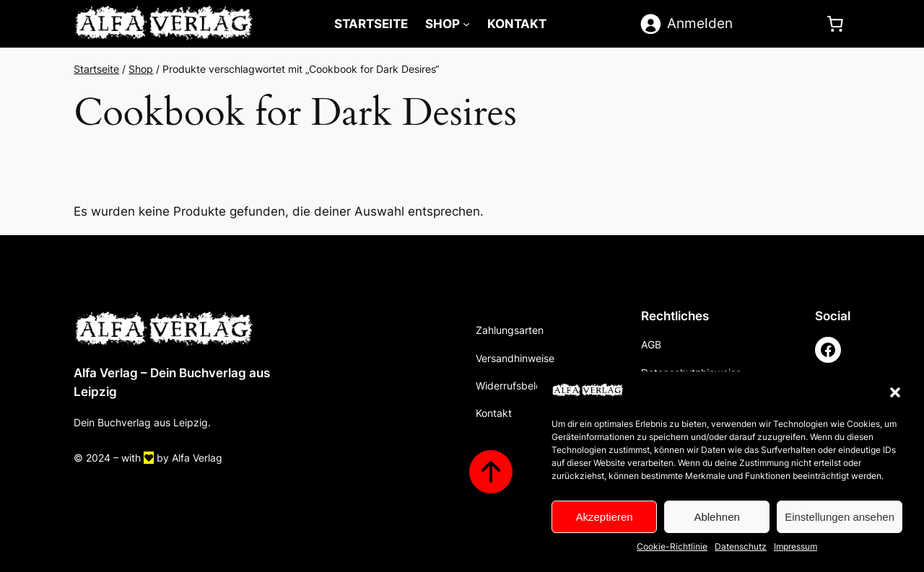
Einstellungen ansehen (840, 517)
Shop (443, 24)
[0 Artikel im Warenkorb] (835, 24)
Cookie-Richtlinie (672, 546)
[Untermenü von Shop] (466, 24)
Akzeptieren (604, 517)
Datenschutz (741, 546)
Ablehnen (716, 517)
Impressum (796, 546)
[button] (895, 392)
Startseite (96, 69)
